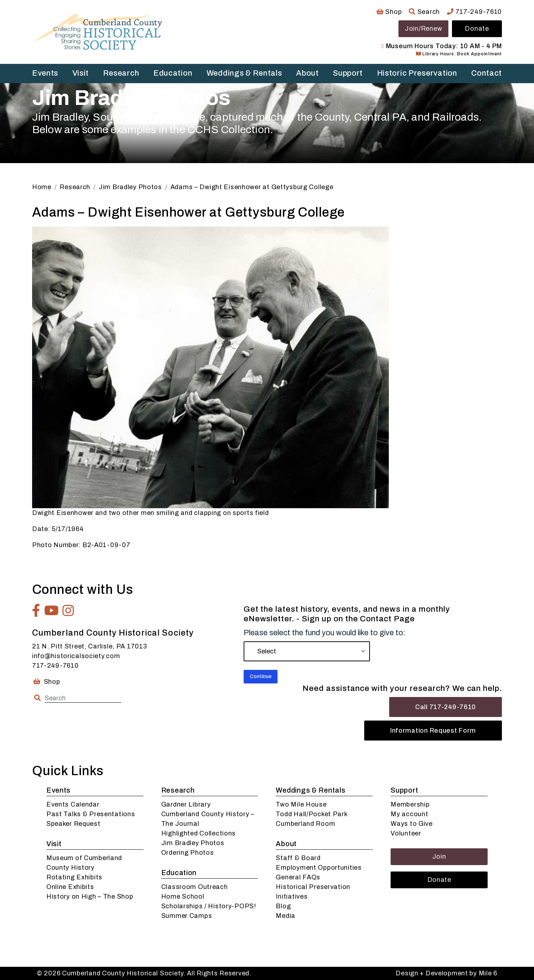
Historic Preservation (417, 73)
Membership (410, 804)
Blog (283, 906)
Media (286, 916)
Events (45, 73)
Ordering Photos (188, 853)
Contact (487, 73)
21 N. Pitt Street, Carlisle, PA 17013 (90, 646)
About (307, 73)
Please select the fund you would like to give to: (324, 633)
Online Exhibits (70, 887)
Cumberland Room (305, 824)
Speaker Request (73, 824)
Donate (477, 29)
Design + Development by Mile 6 (446, 973)
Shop (389, 12)
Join (439, 857)
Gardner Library (186, 804)
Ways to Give (412, 824)
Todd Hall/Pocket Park (312, 814)
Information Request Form (433, 731)
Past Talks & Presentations (91, 814)
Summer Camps (187, 916)
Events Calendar (73, 804)
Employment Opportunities (319, 868)
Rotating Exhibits (74, 877)
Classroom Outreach (195, 887)
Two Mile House (301, 804)
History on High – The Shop (90, 896)
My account (409, 814)
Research (121, 73)
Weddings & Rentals (244, 73)
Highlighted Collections (199, 833)
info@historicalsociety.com (76, 656)
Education (173, 73)
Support (348, 73)
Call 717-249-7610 (446, 707)
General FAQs (298, 877)
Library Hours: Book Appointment (459, 54)
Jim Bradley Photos (193, 843)
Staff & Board (298, 858)
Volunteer (406, 833)
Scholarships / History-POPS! (209, 906)
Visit (81, 73)
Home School (183, 896)
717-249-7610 (474, 12)
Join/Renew (423, 29)
